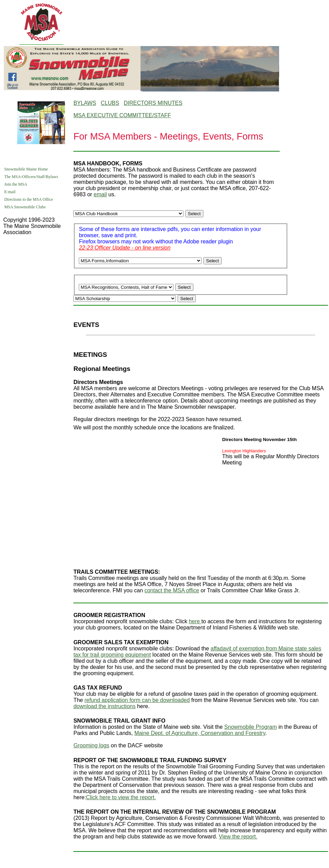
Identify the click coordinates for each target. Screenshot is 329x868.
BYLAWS (85, 103)
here (195, 621)
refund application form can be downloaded (137, 700)
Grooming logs (91, 745)
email (100, 194)
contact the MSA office (172, 590)
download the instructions (104, 706)
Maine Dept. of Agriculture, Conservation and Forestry (200, 733)
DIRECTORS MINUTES (153, 103)
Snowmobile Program (251, 727)
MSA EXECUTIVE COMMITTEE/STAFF (122, 115)
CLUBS (110, 103)
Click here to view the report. (121, 797)
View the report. (238, 837)
